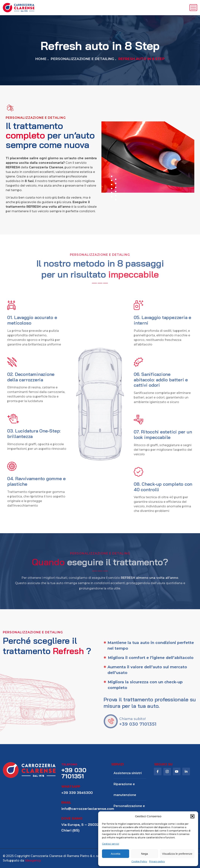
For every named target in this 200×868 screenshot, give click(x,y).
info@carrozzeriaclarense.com (88, 809)
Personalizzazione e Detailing (82, 59)
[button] (192, 816)
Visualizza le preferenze (177, 854)
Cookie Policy (139, 861)
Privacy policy (157, 861)
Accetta (115, 854)
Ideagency (33, 860)
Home (41, 59)
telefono (69, 764)
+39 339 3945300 (77, 793)
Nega (145, 854)
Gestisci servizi (111, 844)
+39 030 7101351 (74, 773)
